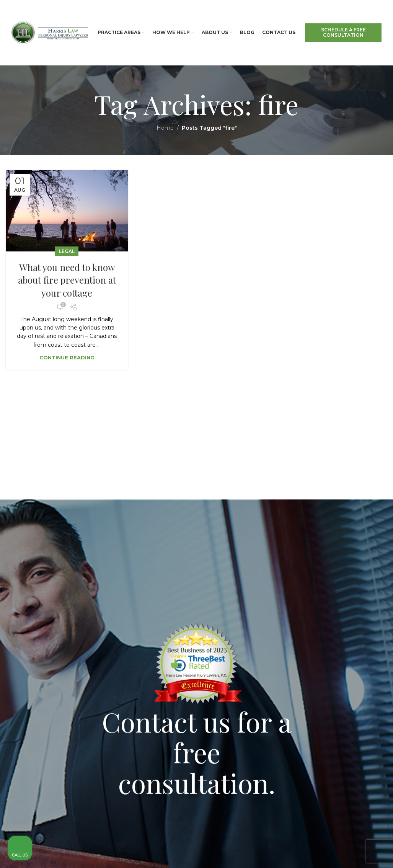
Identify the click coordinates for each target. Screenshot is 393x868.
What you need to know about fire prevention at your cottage (67, 280)
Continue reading (67, 357)
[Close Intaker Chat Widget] (368, 625)
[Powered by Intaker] (328, 852)
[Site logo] (50, 32)
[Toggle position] (352, 625)
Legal (67, 251)
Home (165, 128)
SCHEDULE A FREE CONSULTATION (343, 32)
